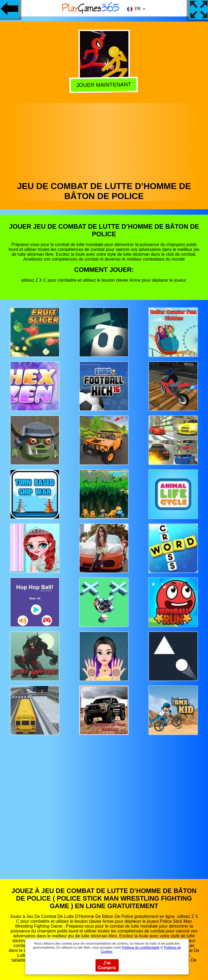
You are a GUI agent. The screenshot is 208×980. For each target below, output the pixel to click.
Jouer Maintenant (104, 84)
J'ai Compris (107, 965)
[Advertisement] (104, 141)
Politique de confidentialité (141, 948)
